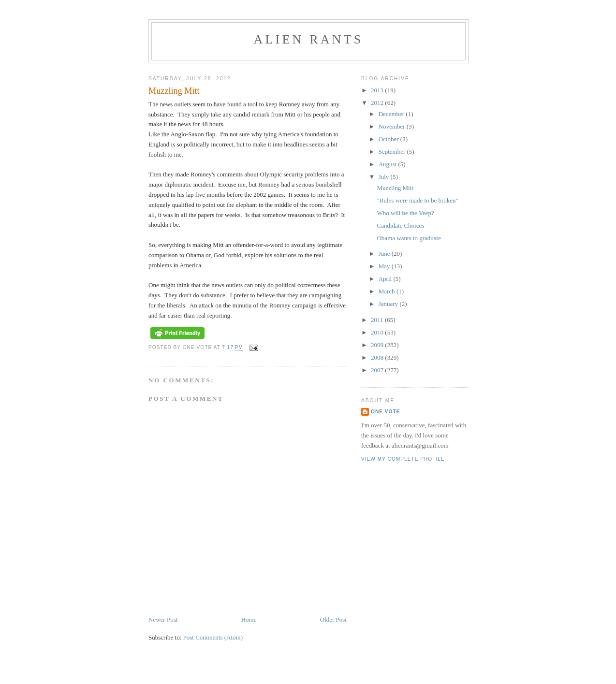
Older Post (333, 619)
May (385, 266)
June (385, 254)
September (393, 152)
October (389, 139)
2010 (378, 332)
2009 (378, 345)
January (389, 304)
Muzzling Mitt (395, 188)
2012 (378, 103)
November (393, 126)
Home (249, 619)
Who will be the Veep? (405, 213)
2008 (378, 357)
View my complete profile (403, 459)
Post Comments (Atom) (213, 637)
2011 (378, 320)
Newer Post (163, 619)
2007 (378, 370)
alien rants (309, 39)
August (389, 164)
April (386, 279)
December (392, 114)
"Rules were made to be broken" (417, 200)
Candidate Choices (400, 226)
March (388, 291)
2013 (378, 90)
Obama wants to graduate (409, 238)
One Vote (385, 412)
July (385, 177)
